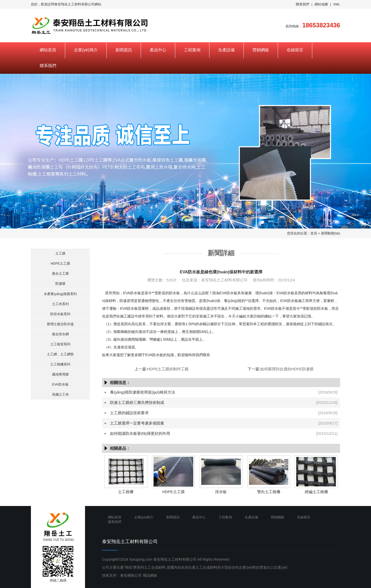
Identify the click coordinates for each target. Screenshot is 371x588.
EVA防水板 (60, 384)
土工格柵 (126, 492)
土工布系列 (60, 304)
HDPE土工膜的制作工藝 (168, 369)
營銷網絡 (261, 50)
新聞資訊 (124, 50)
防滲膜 (60, 284)
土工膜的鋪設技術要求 (129, 413)
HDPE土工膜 (60, 263)
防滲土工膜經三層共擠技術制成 (137, 402)
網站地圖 (321, 4)
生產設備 (226, 50)
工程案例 (192, 50)
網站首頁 (48, 50)
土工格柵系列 (60, 364)
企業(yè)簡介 (86, 50)
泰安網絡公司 (131, 575)
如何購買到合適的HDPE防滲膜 (287, 369)
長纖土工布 (60, 394)
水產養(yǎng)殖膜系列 (60, 294)
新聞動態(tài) (331, 233)
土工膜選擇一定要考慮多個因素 (137, 423)
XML (337, 4)
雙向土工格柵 (269, 492)
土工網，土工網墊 (60, 354)
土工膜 (60, 253)
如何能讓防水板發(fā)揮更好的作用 (140, 433)
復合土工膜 (60, 273)
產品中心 (158, 50)
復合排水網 (60, 334)
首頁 (314, 233)
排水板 (221, 492)
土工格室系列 (60, 344)
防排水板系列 (60, 314)
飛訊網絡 (150, 575)
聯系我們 (302, 4)
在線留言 (295, 50)
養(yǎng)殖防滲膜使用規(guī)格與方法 (143, 392)
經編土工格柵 (316, 492)
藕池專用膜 (60, 374)
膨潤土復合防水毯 (60, 324)
